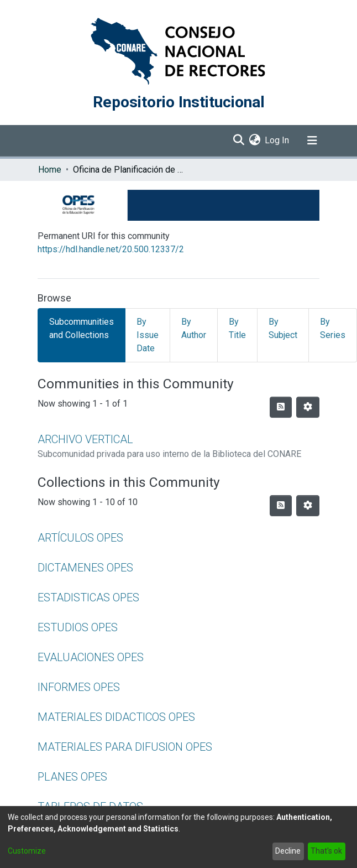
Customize (27, 851)
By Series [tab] (333, 328)
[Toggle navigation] (312, 141)
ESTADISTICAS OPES (88, 597)
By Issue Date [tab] (148, 335)
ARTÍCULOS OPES (80, 538)
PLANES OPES (72, 777)
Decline (288, 851)
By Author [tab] (194, 328)
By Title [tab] (237, 328)
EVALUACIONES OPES (91, 657)
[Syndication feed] (281, 407)
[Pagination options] (308, 407)
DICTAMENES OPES (85, 568)
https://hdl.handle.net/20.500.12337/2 (111, 249)
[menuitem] (254, 141)
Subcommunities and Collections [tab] (82, 328)
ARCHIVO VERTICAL (85, 439)
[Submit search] (238, 141)
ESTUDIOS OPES (78, 627)
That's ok (326, 851)
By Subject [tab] (283, 328)
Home (50, 170)
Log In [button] (277, 140)
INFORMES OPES (79, 687)
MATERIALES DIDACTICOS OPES (116, 717)
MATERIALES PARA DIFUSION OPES (125, 747)
